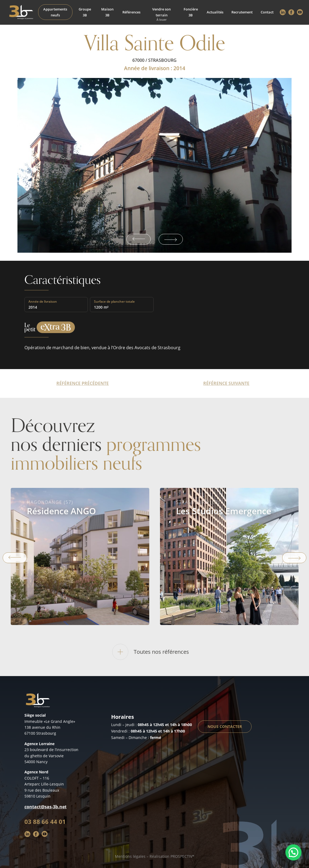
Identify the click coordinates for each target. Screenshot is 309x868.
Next (171, 239)
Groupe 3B (85, 12)
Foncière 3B (191, 12)
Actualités (215, 12)
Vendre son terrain (161, 12)
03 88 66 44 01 (45, 821)
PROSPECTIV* (182, 856)
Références (131, 12)
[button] (293, 852)
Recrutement (242, 12)
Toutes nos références (151, 652)
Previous (139, 239)
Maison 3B (107, 12)
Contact (267, 12)
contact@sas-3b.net (46, 807)
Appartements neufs (55, 12)
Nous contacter (225, 726)
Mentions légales (130, 856)
